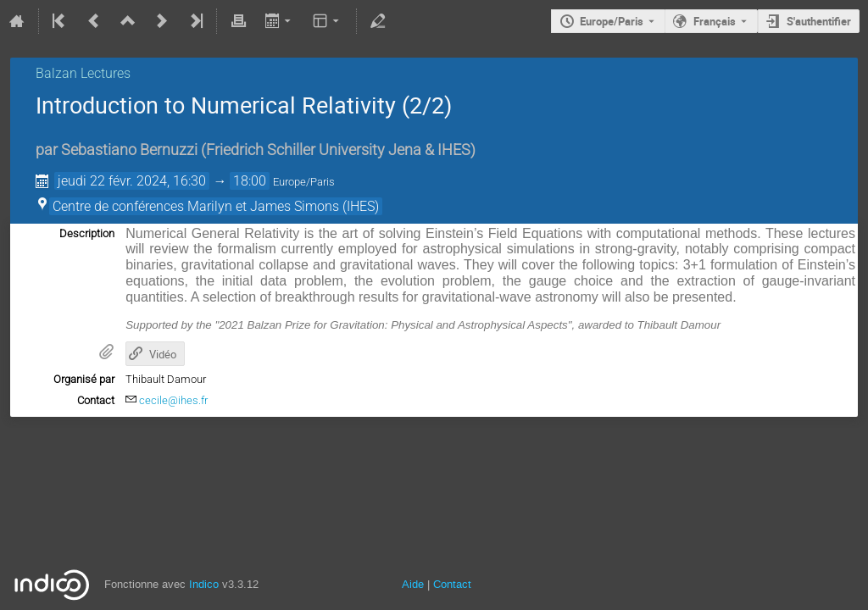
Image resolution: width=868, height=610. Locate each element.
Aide (413, 584)
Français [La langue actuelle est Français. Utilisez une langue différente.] (715, 21)
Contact (452, 584)
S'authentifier (819, 21)
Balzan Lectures (83, 73)
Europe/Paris (612, 21)
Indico (204, 584)
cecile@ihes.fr (173, 400)
